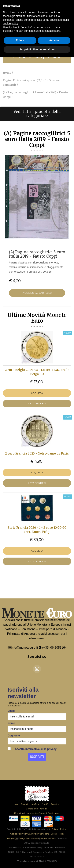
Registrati (55, 804)
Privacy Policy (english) (37, 834)
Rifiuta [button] (20, 40)
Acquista (37, 393)
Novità (45, 804)
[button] (37, 114)
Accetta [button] (54, 40)
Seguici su (37, 657)
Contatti (25, 804)
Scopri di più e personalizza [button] (37, 49)
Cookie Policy (17, 834)
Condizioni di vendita (37, 809)
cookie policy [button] (11, 23)
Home (16, 804)
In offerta (35, 804)
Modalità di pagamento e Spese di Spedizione (37, 813)
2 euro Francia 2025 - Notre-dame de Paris (37, 453)
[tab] (37, 114)
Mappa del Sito (48, 838)
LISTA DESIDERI (37, 403)
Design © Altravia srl (29, 838)
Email (11, 711)
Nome (11, 723)
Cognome (14, 735)
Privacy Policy (59, 829)
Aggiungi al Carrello (37, 293)
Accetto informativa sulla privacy (32, 749)
